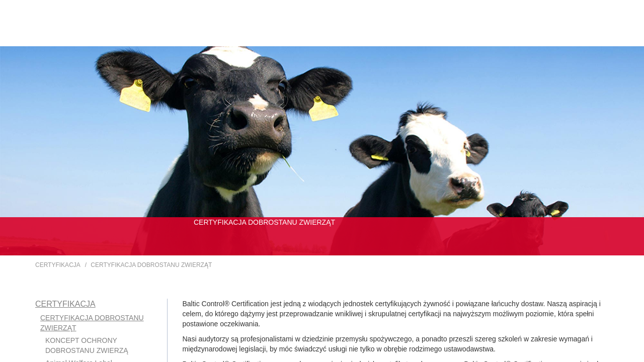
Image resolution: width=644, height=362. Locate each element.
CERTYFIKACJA (58, 265)
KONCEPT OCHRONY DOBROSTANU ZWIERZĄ (87, 345)
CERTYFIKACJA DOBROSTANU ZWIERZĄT (151, 265)
